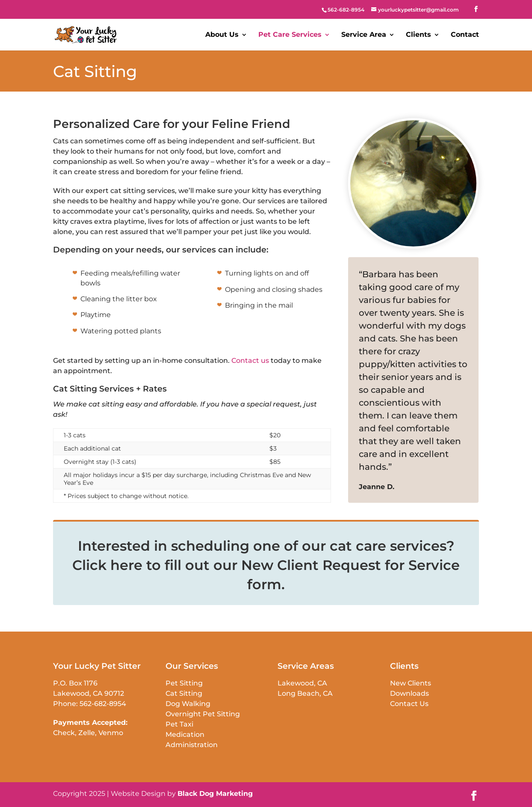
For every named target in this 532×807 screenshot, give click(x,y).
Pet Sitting (184, 683)
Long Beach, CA (305, 693)
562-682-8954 (103, 704)
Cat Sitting (184, 693)
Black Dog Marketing (215, 794)
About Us (222, 35)
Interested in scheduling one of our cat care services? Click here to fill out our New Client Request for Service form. (266, 565)
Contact (465, 35)
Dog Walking (188, 704)
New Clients (411, 683)
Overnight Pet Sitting (203, 714)
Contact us (250, 360)
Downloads (409, 693)
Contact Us (409, 704)
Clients (418, 35)
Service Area (364, 35)
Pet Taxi (179, 724)
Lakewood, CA (302, 683)
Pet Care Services (290, 35)
